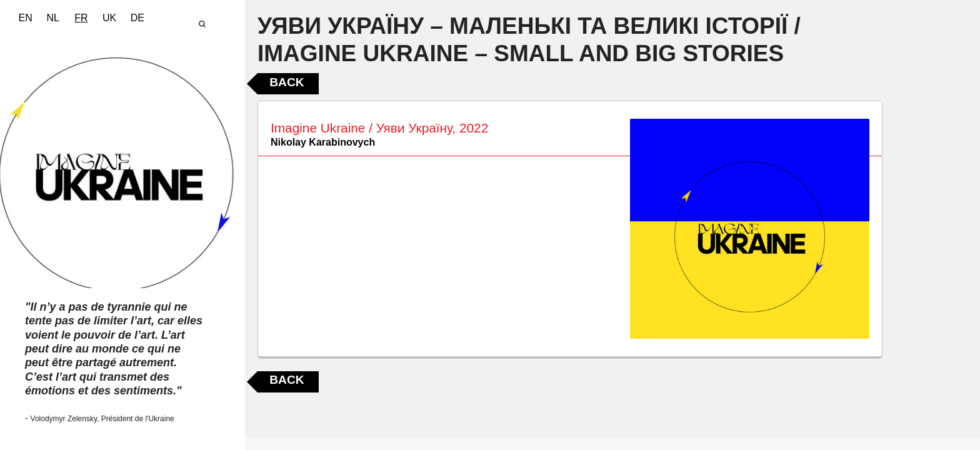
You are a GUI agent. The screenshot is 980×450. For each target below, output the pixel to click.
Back (287, 82)
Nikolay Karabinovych (323, 142)
